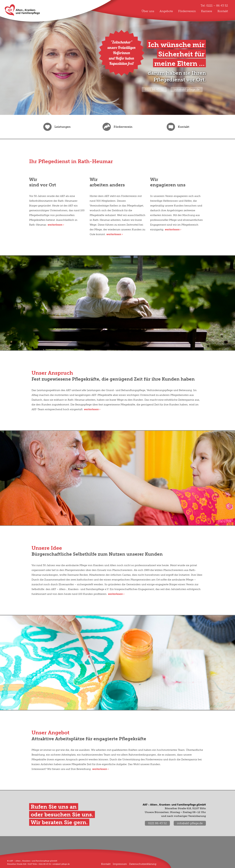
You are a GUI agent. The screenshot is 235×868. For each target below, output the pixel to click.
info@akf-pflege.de (187, 90)
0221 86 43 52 (154, 90)
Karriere (207, 11)
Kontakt (223, 11)
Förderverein (187, 11)
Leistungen (63, 127)
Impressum (120, 864)
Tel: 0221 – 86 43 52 (214, 6)
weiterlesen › (92, 409)
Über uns (148, 11)
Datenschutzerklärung (143, 864)
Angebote (166, 11)
